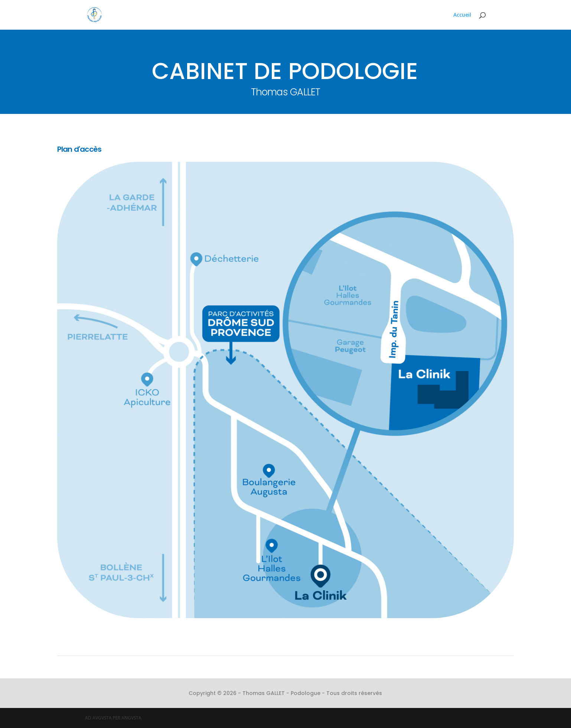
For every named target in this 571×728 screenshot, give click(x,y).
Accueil (462, 15)
